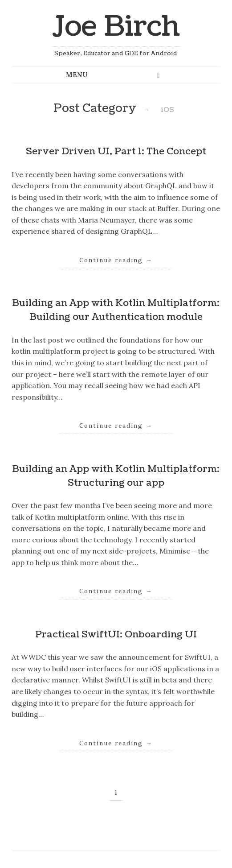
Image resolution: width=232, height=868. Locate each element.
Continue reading (116, 260)
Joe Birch (116, 27)
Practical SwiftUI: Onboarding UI (116, 634)
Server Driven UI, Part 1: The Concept (116, 151)
